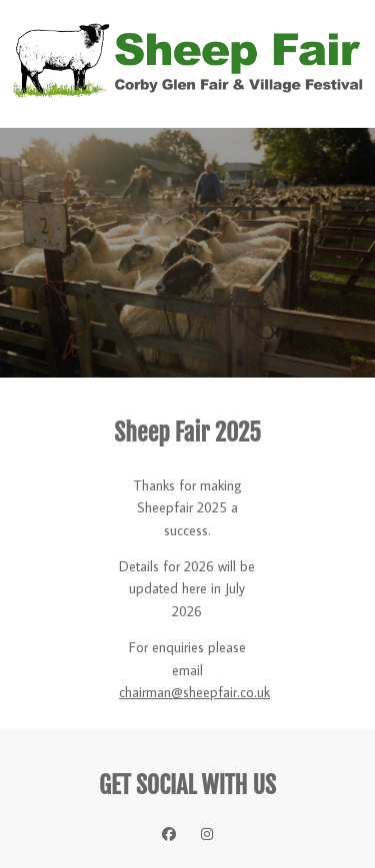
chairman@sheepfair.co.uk (194, 692)
